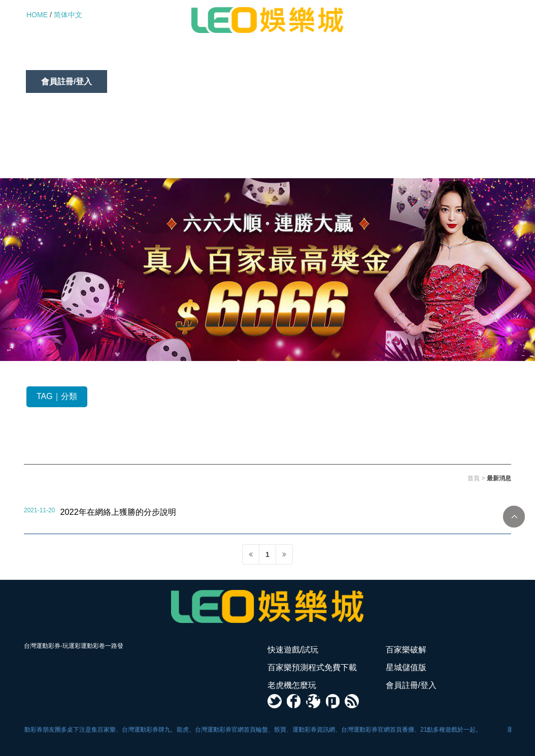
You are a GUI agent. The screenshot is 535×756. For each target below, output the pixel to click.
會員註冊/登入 (66, 81)
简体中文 (68, 15)
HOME (37, 15)
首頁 (474, 478)
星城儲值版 (333, 59)
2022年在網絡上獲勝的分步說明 (118, 512)
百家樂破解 (143, 59)
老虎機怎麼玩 (409, 59)
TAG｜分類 (57, 396)
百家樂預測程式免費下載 (238, 59)
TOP (514, 517)
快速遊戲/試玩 (66, 59)
